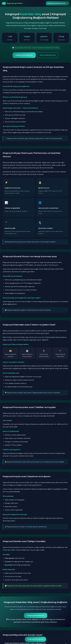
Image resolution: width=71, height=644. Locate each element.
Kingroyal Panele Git (24, 55)
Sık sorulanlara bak (48, 55)
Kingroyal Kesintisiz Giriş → (57, 3)
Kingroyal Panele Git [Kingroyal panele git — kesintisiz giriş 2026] (35, 639)
